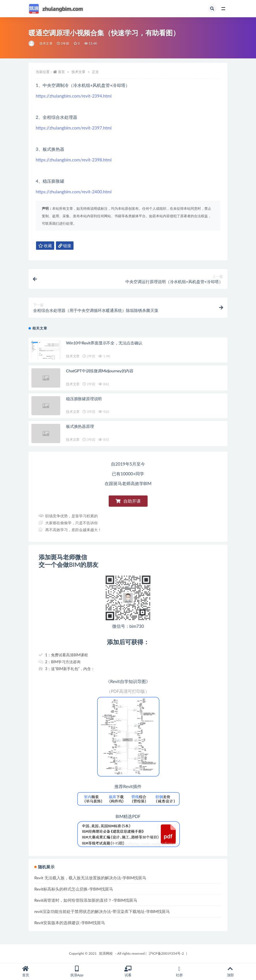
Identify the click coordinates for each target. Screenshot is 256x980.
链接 (65, 246)
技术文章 (46, 43)
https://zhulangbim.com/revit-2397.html (74, 128)
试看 (128, 972)
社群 (179, 972)
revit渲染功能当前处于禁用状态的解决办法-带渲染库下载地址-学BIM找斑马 (102, 911)
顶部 (230, 972)
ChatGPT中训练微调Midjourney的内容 (100, 371)
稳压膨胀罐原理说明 (84, 399)
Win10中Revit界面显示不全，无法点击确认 (104, 343)
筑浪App (77, 972)
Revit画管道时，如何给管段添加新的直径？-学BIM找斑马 (86, 900)
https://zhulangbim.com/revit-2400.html (74, 192)
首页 (61, 72)
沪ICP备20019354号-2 (166, 953)
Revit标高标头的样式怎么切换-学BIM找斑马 (74, 889)
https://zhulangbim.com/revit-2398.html (74, 160)
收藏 (45, 246)
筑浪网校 (106, 953)
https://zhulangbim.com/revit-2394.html (74, 96)
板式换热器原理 (80, 426)
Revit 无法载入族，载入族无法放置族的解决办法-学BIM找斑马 (90, 878)
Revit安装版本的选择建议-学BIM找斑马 (70, 923)
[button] (128, 501)
